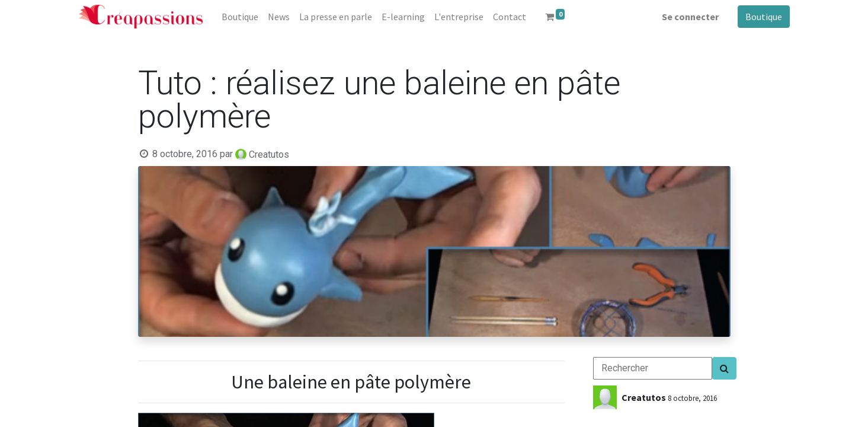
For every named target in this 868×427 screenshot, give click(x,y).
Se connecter (690, 17)
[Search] (724, 368)
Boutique (764, 17)
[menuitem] (240, 17)
